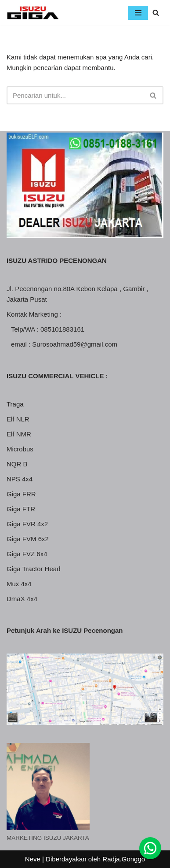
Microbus (20, 449)
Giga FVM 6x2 (28, 539)
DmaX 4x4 (22, 599)
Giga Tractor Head (34, 569)
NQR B (17, 464)
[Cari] (156, 13)
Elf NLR (18, 419)
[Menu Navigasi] (138, 13)
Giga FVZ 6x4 (27, 554)
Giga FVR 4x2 (27, 524)
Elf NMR (19, 434)
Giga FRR (21, 494)
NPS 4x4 (20, 479)
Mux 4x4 (19, 584)
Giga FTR (21, 509)
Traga (15, 404)
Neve (33, 859)
